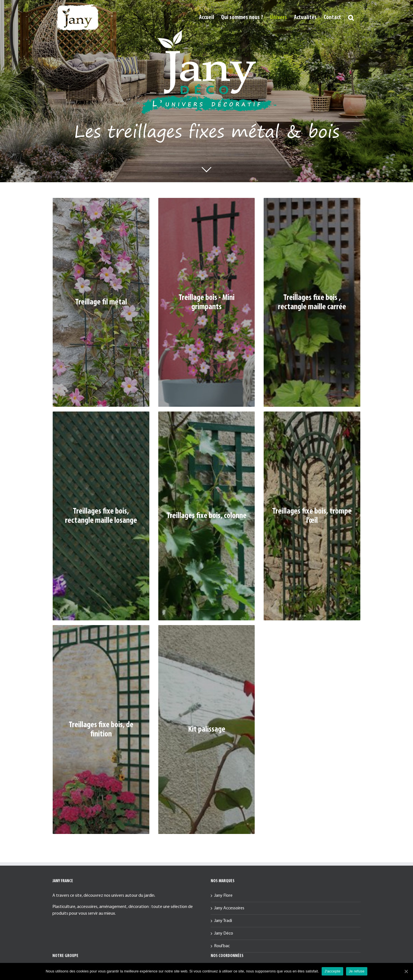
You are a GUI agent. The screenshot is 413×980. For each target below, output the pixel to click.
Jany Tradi (223, 921)
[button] (351, 18)
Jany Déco (224, 933)
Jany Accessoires (229, 908)
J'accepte (332, 971)
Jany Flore (223, 896)
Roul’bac (222, 946)
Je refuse (357, 971)
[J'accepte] (406, 971)
